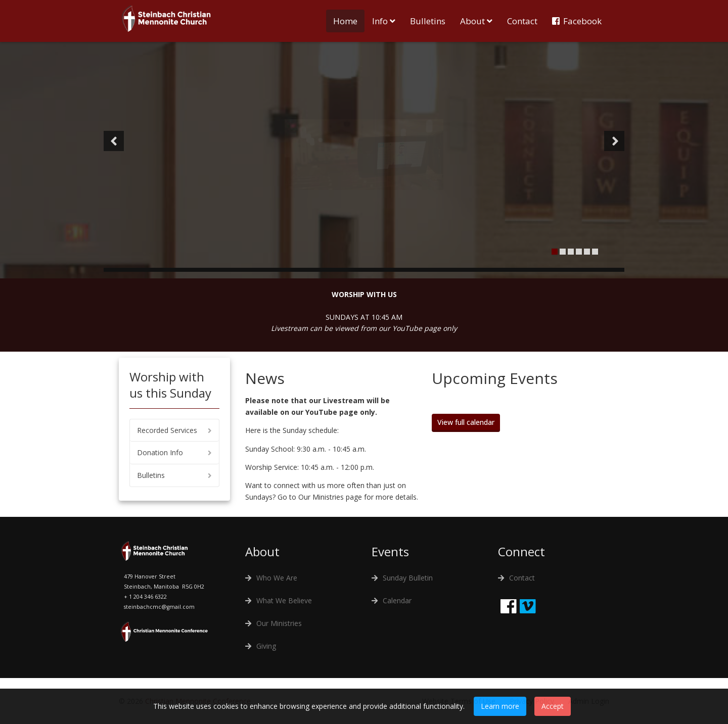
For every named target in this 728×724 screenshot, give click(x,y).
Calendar (397, 600)
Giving (266, 646)
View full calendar (466, 422)
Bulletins (428, 21)
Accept (553, 706)
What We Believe (284, 600)
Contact (522, 21)
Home (345, 21)
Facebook (582, 21)
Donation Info (160, 452)
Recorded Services (167, 430)
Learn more (500, 706)
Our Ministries (279, 623)
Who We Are (277, 578)
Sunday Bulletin (408, 578)
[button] (114, 141)
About (472, 21)
